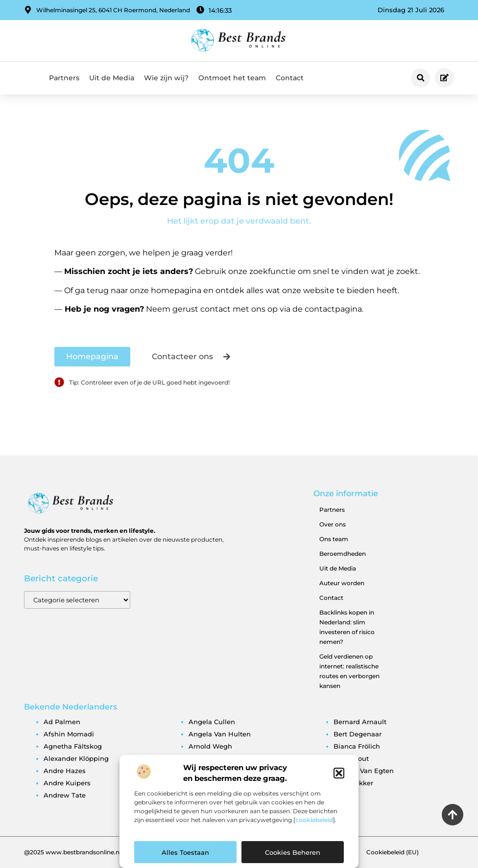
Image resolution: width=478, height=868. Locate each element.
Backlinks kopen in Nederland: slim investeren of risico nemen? (347, 627)
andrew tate (65, 795)
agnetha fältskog (73, 746)
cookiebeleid (314, 820)
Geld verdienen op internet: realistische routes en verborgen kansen (349, 671)
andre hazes (65, 771)
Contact (290, 78)
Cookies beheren (293, 852)
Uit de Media (112, 78)
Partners (64, 78)
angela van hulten (220, 734)
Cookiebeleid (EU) (393, 852)
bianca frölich (357, 746)
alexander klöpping (76, 758)
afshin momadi (69, 734)
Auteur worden (342, 583)
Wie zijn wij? (166, 78)
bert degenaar (358, 734)
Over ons (333, 524)
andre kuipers (67, 783)
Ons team (334, 539)
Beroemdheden (343, 554)
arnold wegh (210, 746)
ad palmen (62, 722)
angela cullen (212, 722)
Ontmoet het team (232, 78)
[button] (339, 773)
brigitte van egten (364, 771)
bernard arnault (360, 722)
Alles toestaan (185, 852)
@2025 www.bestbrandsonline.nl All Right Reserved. (101, 852)
